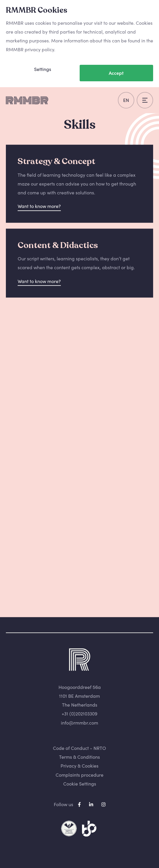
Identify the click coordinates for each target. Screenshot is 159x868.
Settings (43, 69)
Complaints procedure (79, 775)
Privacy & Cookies (79, 766)
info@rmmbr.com (79, 723)
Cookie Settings (80, 784)
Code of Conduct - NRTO (79, 748)
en (126, 100)
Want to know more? (39, 206)
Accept (116, 73)
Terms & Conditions (79, 757)
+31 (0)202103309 (79, 714)
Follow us (63, 804)
